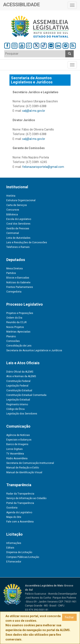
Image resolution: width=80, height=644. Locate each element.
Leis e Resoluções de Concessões (27, 242)
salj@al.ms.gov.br (34, 111)
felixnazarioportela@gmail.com (43, 167)
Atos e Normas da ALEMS (21, 376)
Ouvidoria (12, 508)
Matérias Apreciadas (18, 332)
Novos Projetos (15, 327)
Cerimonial (13, 233)
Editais (10, 548)
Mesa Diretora (14, 269)
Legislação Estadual (18, 400)
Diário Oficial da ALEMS (20, 372)
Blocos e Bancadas (18, 278)
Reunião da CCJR (16, 322)
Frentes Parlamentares (20, 287)
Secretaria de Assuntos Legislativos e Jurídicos (34, 350)
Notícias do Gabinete (18, 282)
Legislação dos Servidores (22, 414)
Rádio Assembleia (17, 458)
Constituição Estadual (19, 390)
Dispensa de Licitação (19, 552)
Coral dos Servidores (18, 224)
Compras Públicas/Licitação (23, 557)
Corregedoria (14, 292)
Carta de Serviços (17, 205)
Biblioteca (12, 215)
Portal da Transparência (20, 503)
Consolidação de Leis (19, 346)
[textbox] (35, 54)
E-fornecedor (14, 562)
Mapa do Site (14, 517)
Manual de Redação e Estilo (23, 468)
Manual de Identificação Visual (24, 472)
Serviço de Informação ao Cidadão (26, 498)
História (11, 196)
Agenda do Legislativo (19, 512)
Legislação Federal (17, 386)
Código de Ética (15, 409)
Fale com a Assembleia (20, 522)
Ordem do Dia (14, 318)
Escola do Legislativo (19, 219)
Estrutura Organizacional (21, 200)
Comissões (13, 341)
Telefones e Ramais (18, 247)
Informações (14, 543)
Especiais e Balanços (19, 440)
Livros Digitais (14, 449)
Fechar (69, 617)
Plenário (11, 336)
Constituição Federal (18, 381)
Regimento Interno (17, 404)
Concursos (13, 210)
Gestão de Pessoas (18, 228)
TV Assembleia (15, 454)
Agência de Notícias (18, 435)
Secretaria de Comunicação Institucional (30, 463)
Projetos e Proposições (20, 313)
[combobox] (35, 54)
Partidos (11, 273)
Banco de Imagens (17, 444)
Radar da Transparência (20, 494)
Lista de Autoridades (18, 238)
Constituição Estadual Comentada (26, 395)
